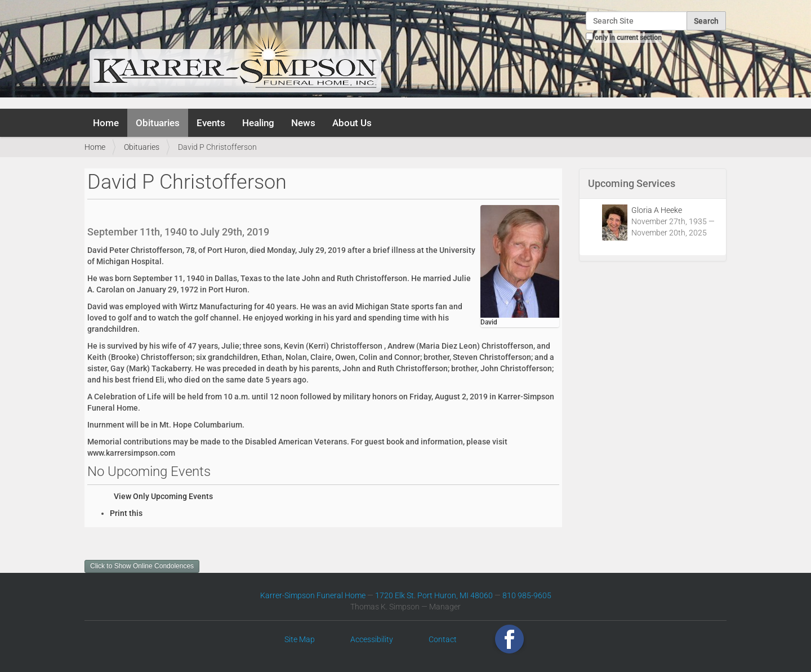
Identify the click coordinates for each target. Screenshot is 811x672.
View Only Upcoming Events (163, 496)
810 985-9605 (527, 595)
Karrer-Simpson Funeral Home (313, 595)
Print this (126, 513)
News (303, 123)
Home (106, 123)
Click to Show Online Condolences (142, 566)
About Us (352, 123)
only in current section (628, 38)
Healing (258, 123)
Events (211, 123)
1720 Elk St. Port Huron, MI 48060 (434, 595)
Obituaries (158, 123)
